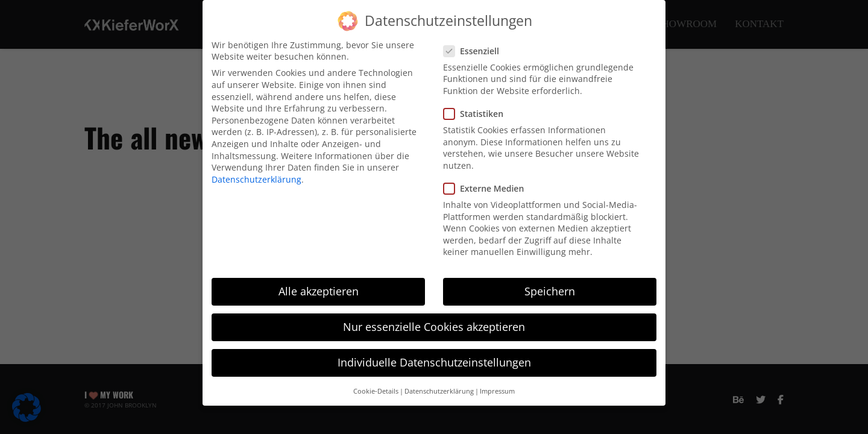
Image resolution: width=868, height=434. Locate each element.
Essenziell (471, 49)
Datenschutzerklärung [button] (439, 389)
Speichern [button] (550, 289)
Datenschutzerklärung (256, 177)
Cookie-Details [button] (376, 389)
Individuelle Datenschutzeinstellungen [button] (434, 360)
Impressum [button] (497, 389)
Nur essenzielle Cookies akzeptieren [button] (434, 324)
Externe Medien (483, 186)
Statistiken (473, 111)
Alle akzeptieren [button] (319, 289)
